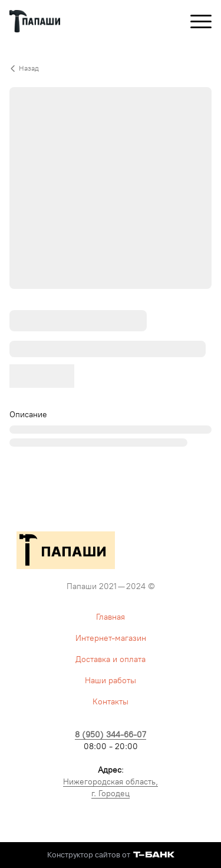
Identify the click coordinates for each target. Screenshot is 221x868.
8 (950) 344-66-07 (111, 735)
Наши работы (111, 681)
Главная (111, 617)
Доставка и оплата (111, 659)
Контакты (111, 702)
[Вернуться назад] (111, 68)
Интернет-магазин (111, 638)
